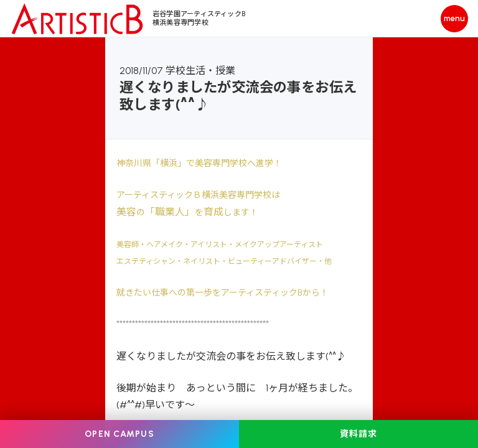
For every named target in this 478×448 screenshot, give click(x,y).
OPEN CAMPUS (119, 434)
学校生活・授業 (200, 71)
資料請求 (358, 434)
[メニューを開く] (454, 19)
